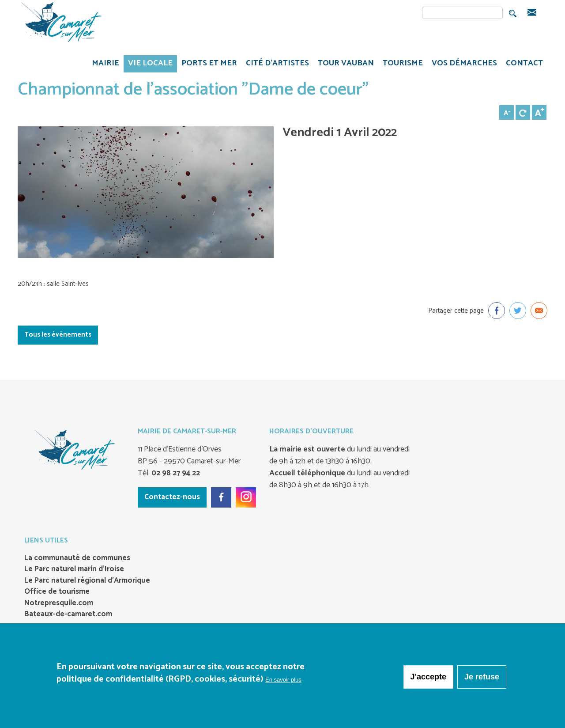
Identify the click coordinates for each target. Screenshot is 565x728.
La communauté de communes (77, 558)
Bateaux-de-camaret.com (68, 614)
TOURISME (401, 64)
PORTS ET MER (207, 64)
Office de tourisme (57, 592)
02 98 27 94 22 (175, 473)
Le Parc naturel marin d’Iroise (74, 569)
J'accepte (428, 677)
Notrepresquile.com (59, 603)
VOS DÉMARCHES (462, 64)
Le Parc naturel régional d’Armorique (87, 581)
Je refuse (482, 677)
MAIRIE (103, 64)
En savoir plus (283, 680)
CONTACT (524, 63)
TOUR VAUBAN (344, 64)
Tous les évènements (58, 335)
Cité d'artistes (277, 63)
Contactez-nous (172, 497)
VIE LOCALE (148, 64)
